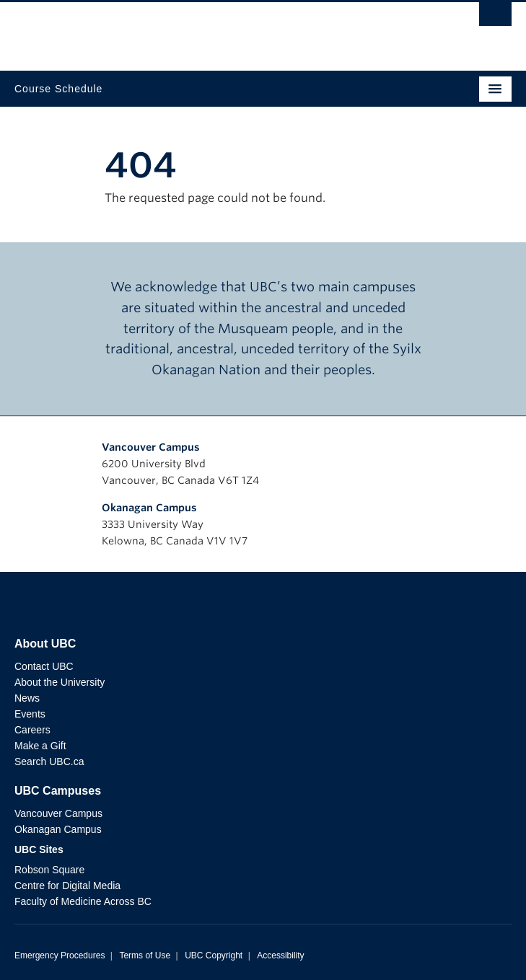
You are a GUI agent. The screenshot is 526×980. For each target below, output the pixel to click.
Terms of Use (145, 955)
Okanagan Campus (149, 508)
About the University (60, 682)
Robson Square (49, 870)
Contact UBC (44, 666)
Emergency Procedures (60, 955)
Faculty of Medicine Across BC (83, 901)
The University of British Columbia (188, 30)
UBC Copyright (214, 955)
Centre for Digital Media (67, 886)
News (27, 698)
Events (30, 714)
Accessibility (280, 955)
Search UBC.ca (49, 762)
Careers (32, 730)
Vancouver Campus (151, 447)
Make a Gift (40, 746)
